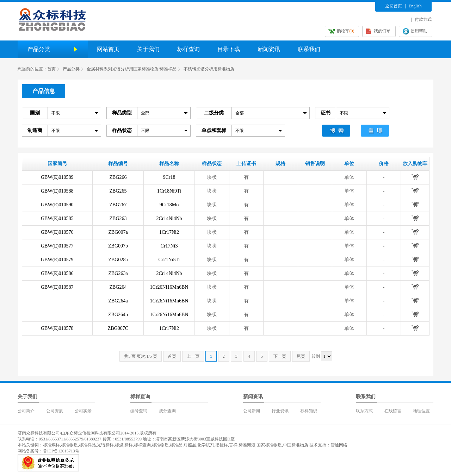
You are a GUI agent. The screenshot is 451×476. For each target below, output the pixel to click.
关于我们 (148, 49)
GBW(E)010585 (57, 218)
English (415, 6)
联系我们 (309, 49)
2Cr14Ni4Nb (169, 218)
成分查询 (167, 411)
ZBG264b (118, 315)
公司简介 (26, 411)
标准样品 (87, 445)
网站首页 (108, 49)
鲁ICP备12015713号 (61, 451)
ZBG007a (118, 232)
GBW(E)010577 (57, 246)
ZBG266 (118, 177)
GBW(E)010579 (57, 260)
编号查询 (139, 411)
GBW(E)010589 (57, 177)
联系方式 (364, 411)
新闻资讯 (269, 49)
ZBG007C (118, 328)
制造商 (35, 130)
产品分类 (71, 69)
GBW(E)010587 (57, 287)
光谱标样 (105, 445)
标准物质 (69, 445)
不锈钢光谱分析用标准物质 (209, 69)
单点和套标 (214, 130)
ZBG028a (118, 260)
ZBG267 (118, 205)
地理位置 (421, 411)
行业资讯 (280, 411)
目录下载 (229, 49)
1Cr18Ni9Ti (169, 191)
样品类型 (122, 113)
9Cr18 (169, 177)
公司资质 (55, 411)
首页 (51, 69)
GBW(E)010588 (57, 191)
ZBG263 (118, 218)
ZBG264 (118, 287)
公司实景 (83, 411)
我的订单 (382, 31)
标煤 (119, 445)
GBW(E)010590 (57, 205)
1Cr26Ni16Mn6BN (169, 287)
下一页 (280, 356)
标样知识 (309, 411)
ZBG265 (118, 191)
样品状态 (122, 130)
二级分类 (214, 113)
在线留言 (393, 411)
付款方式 (423, 19)
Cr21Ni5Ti (169, 260)
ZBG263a (118, 273)
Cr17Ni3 (169, 246)
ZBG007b (118, 246)
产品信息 (44, 91)
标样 (129, 445)
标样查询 (189, 49)
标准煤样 (51, 445)
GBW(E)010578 (57, 328)
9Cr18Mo (169, 205)
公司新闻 (252, 411)
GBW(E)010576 (57, 232)
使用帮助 (419, 31)
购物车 (346, 31)
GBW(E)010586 (57, 273)
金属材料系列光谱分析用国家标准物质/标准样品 (132, 69)
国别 (35, 113)
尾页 (301, 356)
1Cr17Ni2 (169, 232)
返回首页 (394, 6)
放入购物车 (415, 177)
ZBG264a (118, 301)
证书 (326, 113)
